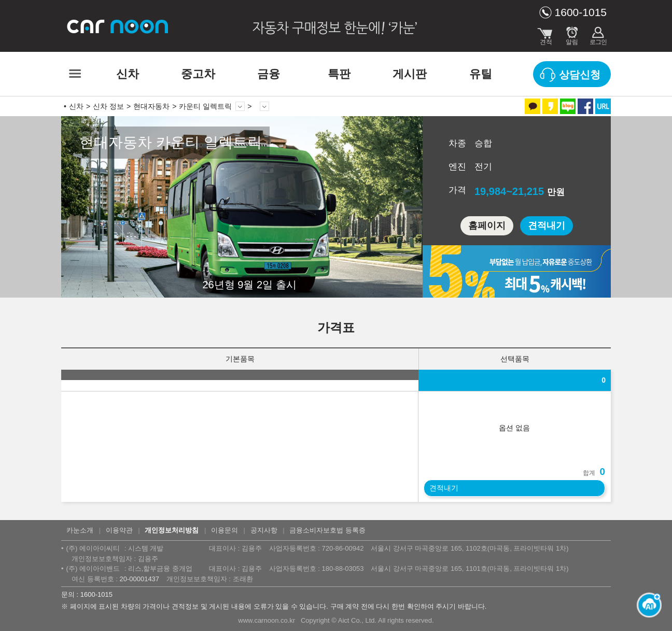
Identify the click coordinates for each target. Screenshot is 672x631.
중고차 (198, 74)
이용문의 (225, 530)
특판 (339, 74)
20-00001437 (139, 579)
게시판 (410, 74)
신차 (128, 74)
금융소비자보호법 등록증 (327, 530)
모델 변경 (240, 106)
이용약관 (119, 530)
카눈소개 (80, 530)
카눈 (118, 26)
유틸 (481, 74)
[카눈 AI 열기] (646, 605)
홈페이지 (487, 226)
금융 (269, 74)
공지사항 (264, 530)
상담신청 (580, 75)
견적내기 (547, 226)
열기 (659, 368)
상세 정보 (264, 106)
